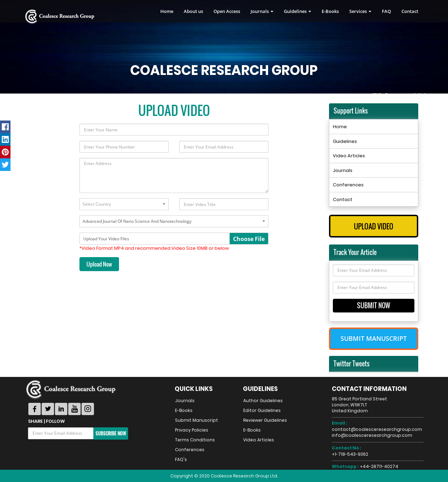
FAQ (386, 11)
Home (167, 11)
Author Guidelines (263, 401)
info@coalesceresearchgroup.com (372, 435)
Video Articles (349, 156)
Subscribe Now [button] (111, 433)
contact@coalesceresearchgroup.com (377, 429)
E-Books (330, 11)
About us (193, 11)
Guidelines (345, 141)
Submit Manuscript (374, 338)
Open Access (227, 11)
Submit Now (374, 305)
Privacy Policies (192, 430)
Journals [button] (262, 11)
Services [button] (360, 11)
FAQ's (181, 459)
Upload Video (374, 226)
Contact (410, 11)
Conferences (348, 185)
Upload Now (99, 264)
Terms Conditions (195, 440)
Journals (343, 170)
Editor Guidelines (262, 410)
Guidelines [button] (297, 11)
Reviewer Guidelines (265, 420)
